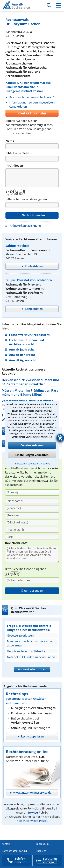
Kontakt (6, 844)
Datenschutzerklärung (39, 464)
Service (33, 812)
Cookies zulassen (32, 445)
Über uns (41, 851)
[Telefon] (32, 159)
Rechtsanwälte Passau (34, 821)
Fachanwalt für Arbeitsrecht (29, 335)
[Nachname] (32, 501)
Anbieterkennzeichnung (25, 226)
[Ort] (32, 537)
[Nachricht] (32, 178)
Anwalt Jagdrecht (22, 349)
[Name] (32, 146)
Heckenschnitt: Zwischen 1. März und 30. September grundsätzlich (30, 382)
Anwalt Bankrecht (22, 355)
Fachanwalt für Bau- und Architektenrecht (27, 342)
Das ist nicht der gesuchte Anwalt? (31, 97)
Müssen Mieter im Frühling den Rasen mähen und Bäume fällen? (31, 392)
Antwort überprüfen (32, 669)
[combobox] (32, 493)
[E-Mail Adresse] (32, 522)
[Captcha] (32, 205)
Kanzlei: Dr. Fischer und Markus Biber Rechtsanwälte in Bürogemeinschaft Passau (28, 87)
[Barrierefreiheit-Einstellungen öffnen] (60, 438)
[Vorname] (32, 508)
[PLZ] (32, 530)
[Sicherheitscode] (32, 580)
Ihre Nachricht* (16, 543)
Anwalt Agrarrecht (22, 360)
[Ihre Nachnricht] (32, 554)
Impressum (20, 464)
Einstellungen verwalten (32, 455)
